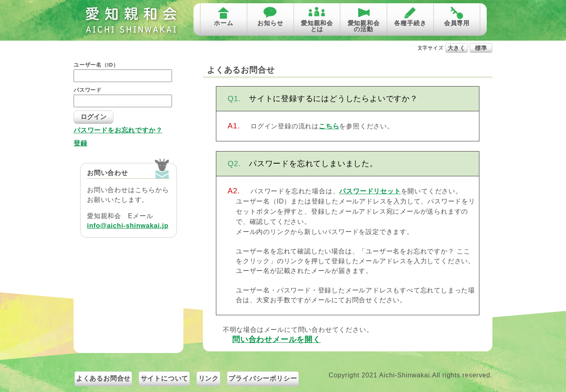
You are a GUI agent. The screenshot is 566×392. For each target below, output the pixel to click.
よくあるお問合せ (103, 378)
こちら (329, 126)
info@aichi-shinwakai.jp (128, 226)
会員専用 (457, 23)
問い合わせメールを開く (276, 339)
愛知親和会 (131, 20)
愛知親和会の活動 (364, 26)
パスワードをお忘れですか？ (118, 130)
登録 (81, 143)
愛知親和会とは (317, 26)
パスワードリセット (370, 191)
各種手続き (410, 23)
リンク (209, 378)
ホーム (223, 23)
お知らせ (270, 23)
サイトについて (165, 378)
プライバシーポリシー (263, 378)
